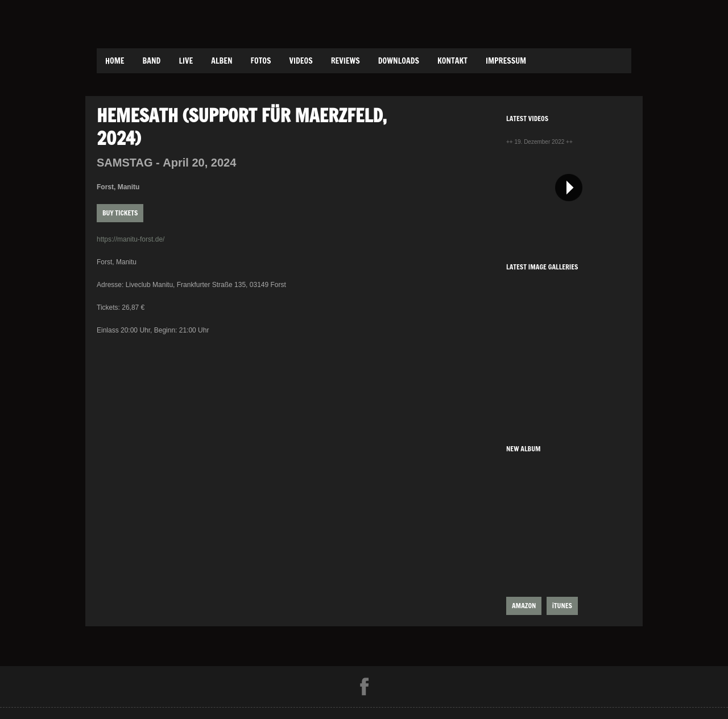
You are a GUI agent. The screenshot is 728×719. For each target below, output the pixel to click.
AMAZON (524, 606)
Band (152, 61)
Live (186, 61)
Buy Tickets (120, 213)
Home (115, 61)
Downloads (399, 61)
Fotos (261, 61)
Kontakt (452, 61)
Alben (222, 61)
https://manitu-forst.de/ (131, 239)
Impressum (506, 61)
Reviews (346, 61)
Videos (301, 61)
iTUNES (562, 606)
